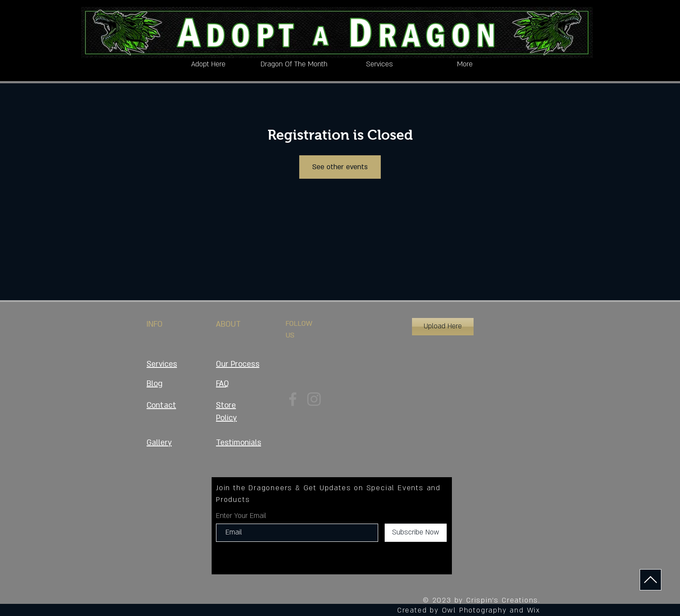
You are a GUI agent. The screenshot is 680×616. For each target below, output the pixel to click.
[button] (443, 327)
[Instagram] (314, 399)
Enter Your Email (241, 516)
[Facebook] (293, 399)
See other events (340, 167)
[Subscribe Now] (416, 533)
